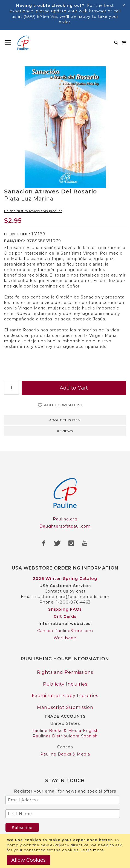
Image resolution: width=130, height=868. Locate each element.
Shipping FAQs (65, 609)
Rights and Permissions (65, 672)
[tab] (65, 420)
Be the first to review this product (33, 211)
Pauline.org (65, 519)
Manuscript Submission (65, 707)
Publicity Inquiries (65, 684)
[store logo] (23, 43)
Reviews (65, 431)
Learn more (92, 850)
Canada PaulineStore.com (65, 631)
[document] (66, 851)
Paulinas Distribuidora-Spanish (65, 736)
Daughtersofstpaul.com (65, 526)
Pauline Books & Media (65, 754)
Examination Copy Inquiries (65, 696)
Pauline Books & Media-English (65, 731)
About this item (65, 420)
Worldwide (65, 638)
